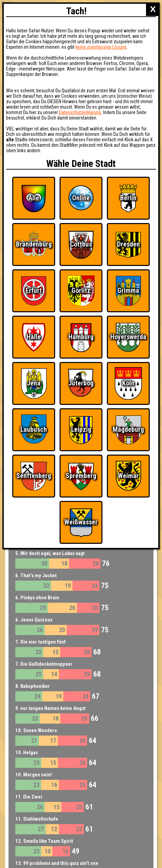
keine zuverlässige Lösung (101, 47)
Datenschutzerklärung (80, 112)
